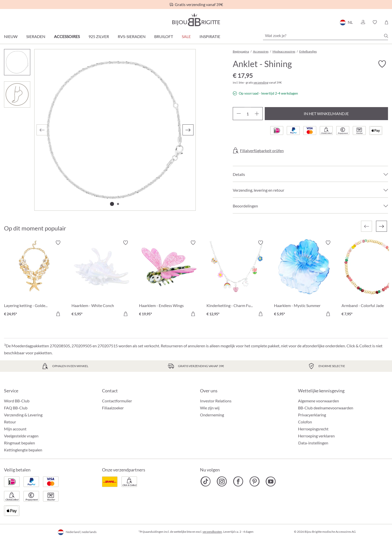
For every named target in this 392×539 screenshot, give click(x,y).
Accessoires (67, 36)
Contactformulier (117, 401)
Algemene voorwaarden (318, 401)
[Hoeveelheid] (248, 114)
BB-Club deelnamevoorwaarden (326, 408)
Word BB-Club (17, 401)
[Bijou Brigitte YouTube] (271, 481)
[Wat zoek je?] (325, 36)
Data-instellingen (313, 443)
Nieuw (11, 36)
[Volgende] (188, 130)
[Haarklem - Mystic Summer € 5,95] (304, 279)
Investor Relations (216, 401)
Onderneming (212, 415)
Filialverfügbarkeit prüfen (262, 151)
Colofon (305, 422)
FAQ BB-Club (16, 408)
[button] (363, 22)
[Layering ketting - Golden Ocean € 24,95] (34, 279)
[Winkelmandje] (386, 22)
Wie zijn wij (210, 408)
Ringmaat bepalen (19, 443)
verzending (261, 82)
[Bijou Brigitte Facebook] (238, 481)
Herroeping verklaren (316, 436)
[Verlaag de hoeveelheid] (239, 114)
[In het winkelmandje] (58, 314)
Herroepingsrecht (313, 429)
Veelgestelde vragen (21, 436)
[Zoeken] (386, 36)
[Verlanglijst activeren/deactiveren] (382, 64)
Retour (10, 422)
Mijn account (15, 429)
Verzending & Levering (23, 415)
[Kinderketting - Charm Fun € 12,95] (236, 279)
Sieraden (36, 36)
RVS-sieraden (132, 36)
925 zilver (99, 36)
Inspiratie (210, 36)
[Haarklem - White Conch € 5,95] (101, 279)
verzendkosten (212, 532)
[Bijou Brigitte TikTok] (206, 481)
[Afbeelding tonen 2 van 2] (118, 204)
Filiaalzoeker (113, 408)
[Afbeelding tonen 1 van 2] (112, 204)
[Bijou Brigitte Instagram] (222, 481)
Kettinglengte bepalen (23, 450)
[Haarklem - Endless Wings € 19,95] (169, 279)
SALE (186, 36)
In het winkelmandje (326, 113)
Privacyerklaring (312, 415)
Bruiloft (164, 36)
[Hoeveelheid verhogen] (257, 114)
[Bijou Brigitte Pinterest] (254, 481)
